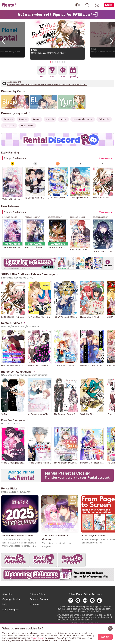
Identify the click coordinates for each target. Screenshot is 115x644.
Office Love (9, 126)
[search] (87, 5)
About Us (7, 594)
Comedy (50, 119)
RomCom (8, 119)
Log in (109, 5)
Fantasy (23, 119)
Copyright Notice (11, 599)
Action (63, 119)
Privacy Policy (37, 594)
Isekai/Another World (83, 119)
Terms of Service (39, 599)
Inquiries (34, 604)
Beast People (27, 126)
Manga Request (11, 610)
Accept (105, 637)
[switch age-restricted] (78, 5)
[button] (50, 62)
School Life (104, 119)
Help (5, 604)
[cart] (97, 5)
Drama (36, 119)
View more (104, 158)
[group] (13, 181)
